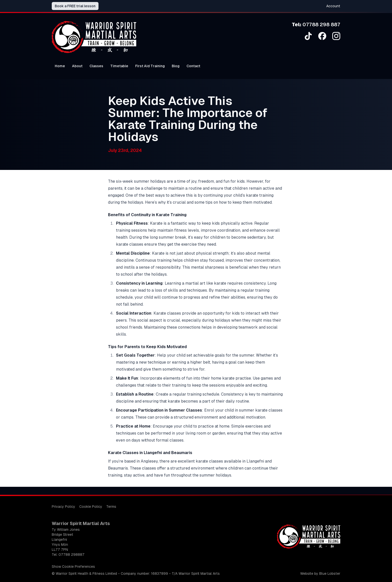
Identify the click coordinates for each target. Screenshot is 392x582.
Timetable (119, 66)
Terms (111, 507)
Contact (193, 66)
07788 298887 (71, 555)
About (77, 66)
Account (333, 6)
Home (60, 66)
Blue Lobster (330, 574)
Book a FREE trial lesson (75, 6)
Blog (176, 66)
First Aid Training (150, 66)
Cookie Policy (91, 507)
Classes (96, 66)
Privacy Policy (63, 507)
